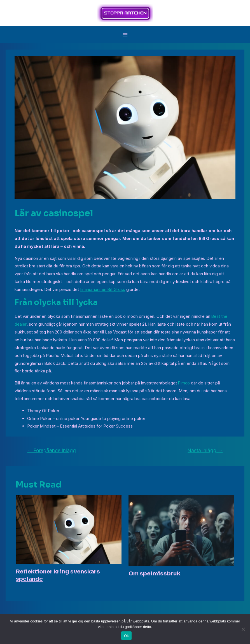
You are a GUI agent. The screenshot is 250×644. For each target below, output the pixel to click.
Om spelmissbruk (154, 574)
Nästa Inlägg (205, 450)
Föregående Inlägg (52, 450)
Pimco (184, 383)
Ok (126, 636)
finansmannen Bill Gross (103, 289)
